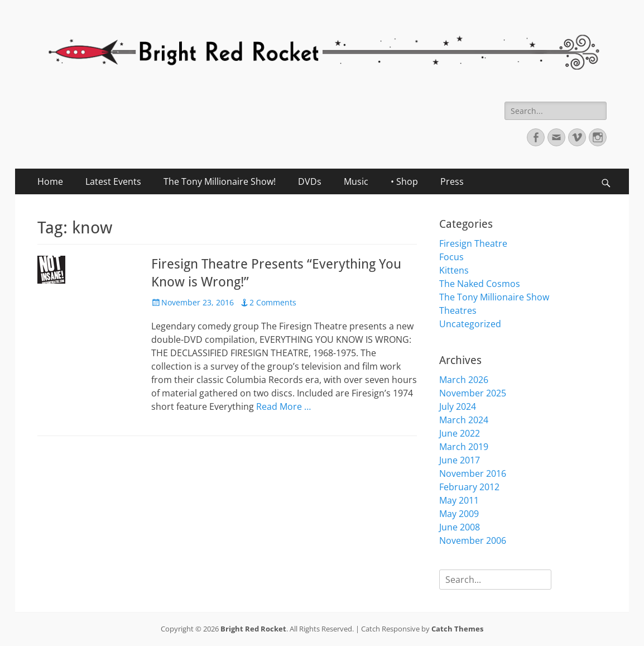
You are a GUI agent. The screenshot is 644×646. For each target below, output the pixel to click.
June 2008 (460, 527)
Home (50, 181)
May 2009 (459, 514)
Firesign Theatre (473, 243)
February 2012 (469, 487)
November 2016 (473, 473)
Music (356, 181)
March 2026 (464, 380)
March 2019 (464, 447)
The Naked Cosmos (480, 284)
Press (452, 181)
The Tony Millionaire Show (494, 297)
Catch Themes (457, 629)
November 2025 (473, 393)
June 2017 (460, 460)
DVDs (310, 181)
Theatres (458, 310)
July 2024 (458, 406)
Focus (451, 257)
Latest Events (113, 181)
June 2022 (460, 433)
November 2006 (473, 540)
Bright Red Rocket (253, 629)
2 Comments (273, 302)
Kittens (454, 270)
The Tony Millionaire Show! (220, 181)
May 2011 (459, 500)
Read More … (283, 406)
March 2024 (464, 420)
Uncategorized (470, 324)
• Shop (404, 181)
